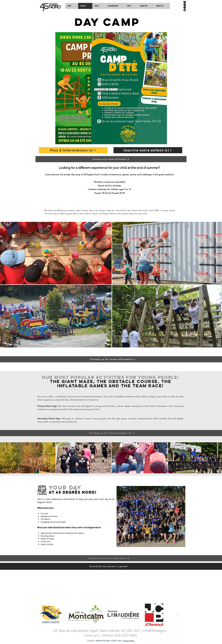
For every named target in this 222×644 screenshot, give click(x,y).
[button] (162, 6)
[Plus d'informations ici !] (73, 150)
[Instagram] (185, 7)
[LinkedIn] (185, 5)
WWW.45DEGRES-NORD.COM (108, 641)
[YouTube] (185, 10)
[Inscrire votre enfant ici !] (148, 150)
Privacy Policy (129, 641)
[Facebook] (185, 2)
